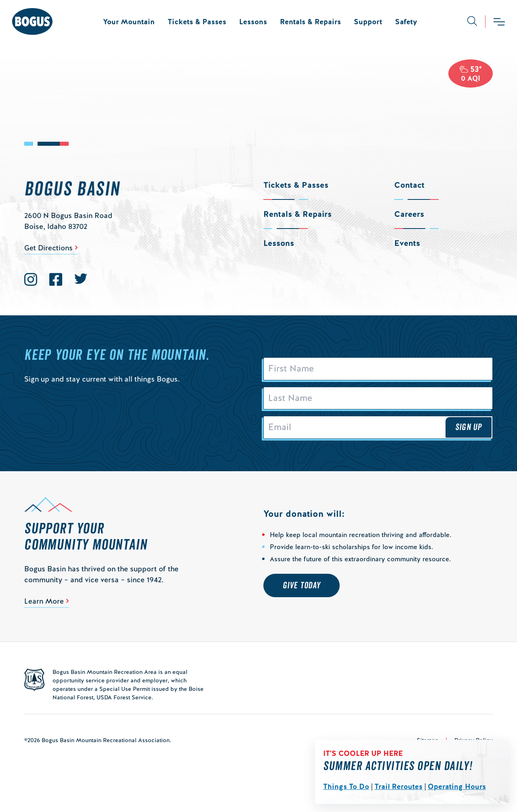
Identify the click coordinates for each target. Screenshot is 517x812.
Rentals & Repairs (310, 22)
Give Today (302, 587)
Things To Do (346, 786)
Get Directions (48, 248)
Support (368, 22)
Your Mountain (129, 22)
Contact (409, 185)
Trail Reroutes (398, 786)
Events (407, 243)
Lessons (253, 22)
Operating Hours (457, 786)
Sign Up (469, 429)
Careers (409, 214)
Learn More (44, 603)
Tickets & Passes (197, 22)
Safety (406, 22)
